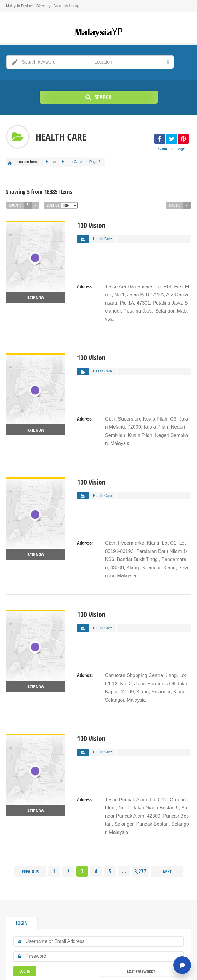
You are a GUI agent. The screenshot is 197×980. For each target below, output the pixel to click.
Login (21, 858)
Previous (31, 807)
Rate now (36, 295)
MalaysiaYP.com (100, 971)
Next (166, 807)
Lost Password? (141, 906)
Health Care (76, 161)
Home (52, 161)
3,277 (140, 807)
